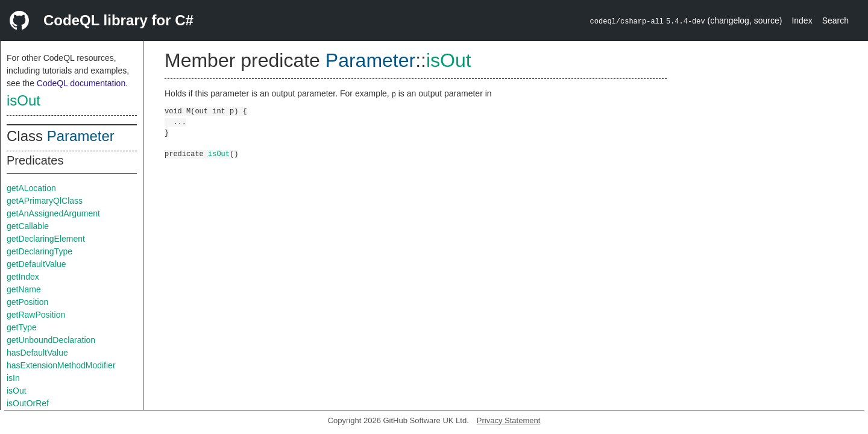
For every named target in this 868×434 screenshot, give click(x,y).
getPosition (27, 302)
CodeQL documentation (81, 83)
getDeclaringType (39, 251)
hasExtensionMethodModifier (61, 365)
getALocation (31, 188)
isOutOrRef (28, 403)
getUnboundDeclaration (51, 340)
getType (22, 327)
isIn (13, 378)
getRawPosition (36, 315)
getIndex (23, 277)
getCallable (28, 226)
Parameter (81, 136)
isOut (24, 100)
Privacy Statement (509, 420)
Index (802, 20)
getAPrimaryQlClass (45, 201)
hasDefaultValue (37, 353)
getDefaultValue (36, 264)
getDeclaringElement (46, 239)
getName (24, 289)
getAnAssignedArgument (53, 213)
